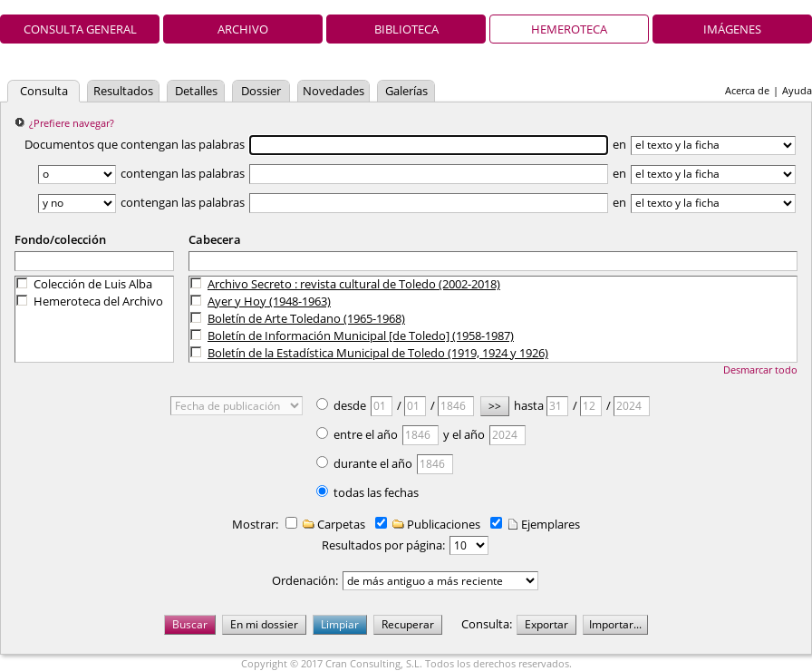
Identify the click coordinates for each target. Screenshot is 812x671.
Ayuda (797, 90)
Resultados (123, 91)
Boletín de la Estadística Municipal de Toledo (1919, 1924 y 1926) (378, 353)
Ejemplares (542, 524)
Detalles (196, 91)
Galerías (406, 91)
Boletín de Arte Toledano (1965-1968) (306, 318)
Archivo (243, 29)
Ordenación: (305, 580)
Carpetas (333, 524)
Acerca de (747, 90)
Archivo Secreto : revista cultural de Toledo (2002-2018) (354, 284)
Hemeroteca (569, 29)
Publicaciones (435, 524)
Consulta (44, 91)
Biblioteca (406, 29)
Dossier (261, 91)
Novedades (333, 91)
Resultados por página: (383, 545)
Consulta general (80, 29)
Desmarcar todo (760, 370)
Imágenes (732, 29)
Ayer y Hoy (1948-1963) (269, 301)
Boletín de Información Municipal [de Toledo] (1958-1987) (361, 335)
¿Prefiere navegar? (72, 123)
